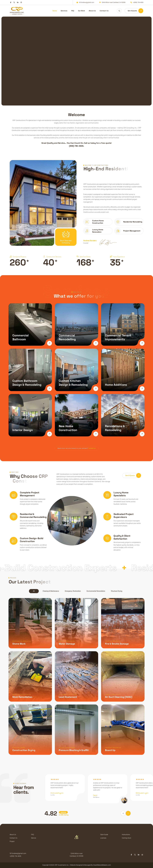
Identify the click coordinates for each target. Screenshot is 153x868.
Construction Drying (24, 748)
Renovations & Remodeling (115, 428)
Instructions (126, 835)
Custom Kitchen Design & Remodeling (73, 383)
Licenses (103, 838)
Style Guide (104, 835)
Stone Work (19, 644)
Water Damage (66, 644)
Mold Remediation (22, 696)
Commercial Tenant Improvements (118, 337)
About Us (92, 11)
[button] (128, 813)
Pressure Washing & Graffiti (73, 748)
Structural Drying (117, 591)
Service (34, 838)
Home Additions (116, 385)
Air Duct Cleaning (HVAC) (117, 696)
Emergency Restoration (73, 591)
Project (12, 841)
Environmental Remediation (96, 591)
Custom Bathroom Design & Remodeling (27, 383)
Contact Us (104, 11)
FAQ (73, 11)
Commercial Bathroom (20, 337)
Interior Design (23, 430)
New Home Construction (68, 428)
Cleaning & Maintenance (51, 591)
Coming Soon (127, 838)
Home (55, 11)
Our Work (81, 11)
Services (64, 11)
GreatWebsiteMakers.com (102, 865)
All (34, 591)
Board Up (109, 748)
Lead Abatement (67, 696)
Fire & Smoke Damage (115, 644)
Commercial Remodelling (67, 337)
